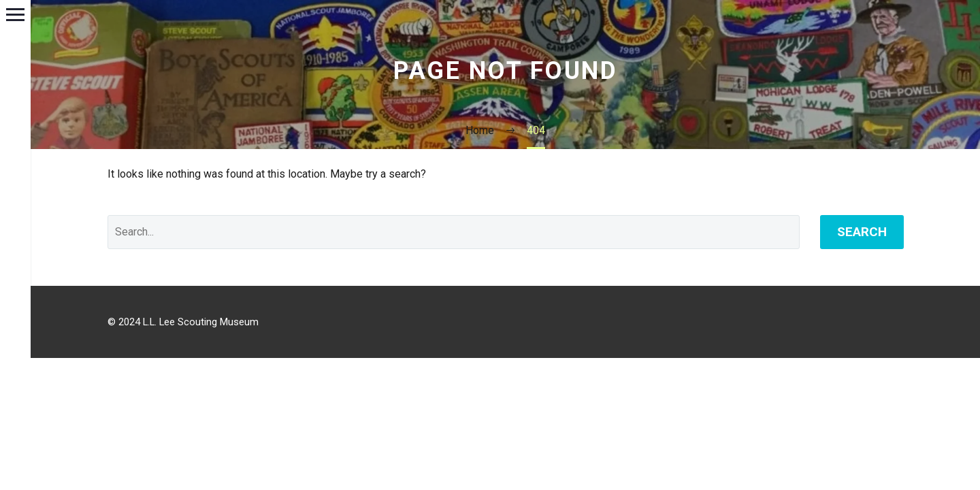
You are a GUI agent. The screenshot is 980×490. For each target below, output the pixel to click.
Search (862, 232)
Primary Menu (15, 15)
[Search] (454, 232)
